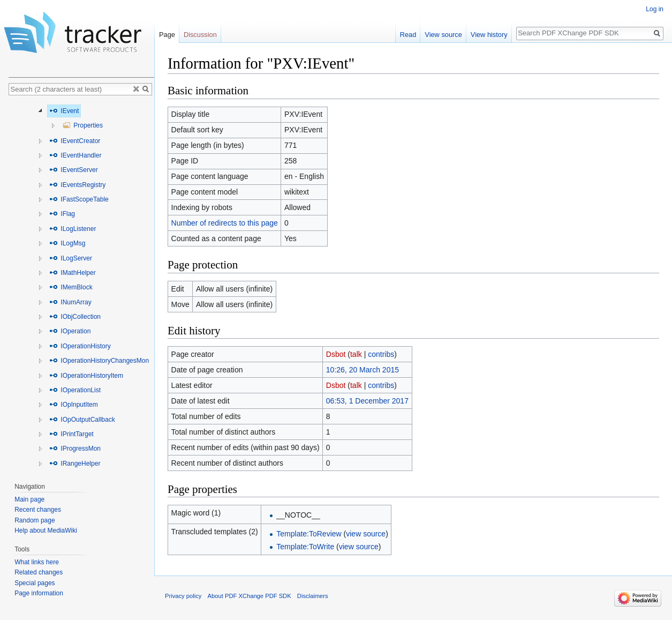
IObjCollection (75, 317)
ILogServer (71, 258)
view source (366, 534)
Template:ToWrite (305, 547)
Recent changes (38, 510)
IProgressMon (75, 449)
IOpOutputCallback (82, 420)
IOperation (70, 331)
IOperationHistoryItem (86, 376)
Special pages (35, 583)
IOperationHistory (80, 346)
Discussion (200, 35)
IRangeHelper (75, 464)
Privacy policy (183, 596)
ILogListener (73, 229)
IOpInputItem (74, 405)
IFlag (62, 214)
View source (443, 35)
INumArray (70, 302)
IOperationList (75, 390)
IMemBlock (71, 287)
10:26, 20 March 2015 (363, 370)
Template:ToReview (309, 534)
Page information (39, 593)
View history (489, 35)
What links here (37, 562)
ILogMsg (67, 243)
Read (408, 35)
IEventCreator (75, 141)
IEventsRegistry (77, 185)
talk (356, 354)
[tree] (81, 286)
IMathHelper (73, 273)
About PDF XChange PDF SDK (250, 596)
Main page (29, 499)
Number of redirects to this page (225, 223)
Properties (82, 125)
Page (167, 35)
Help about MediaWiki (46, 531)
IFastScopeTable (79, 199)
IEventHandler (75, 155)
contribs (381, 354)
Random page (35, 520)
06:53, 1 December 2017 (367, 401)
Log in (655, 9)
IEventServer (74, 170)
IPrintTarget (71, 434)
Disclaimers (313, 596)
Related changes (39, 572)
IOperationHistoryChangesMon (99, 361)
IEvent (64, 111)
